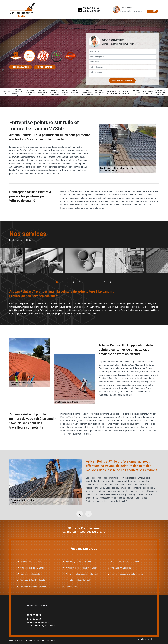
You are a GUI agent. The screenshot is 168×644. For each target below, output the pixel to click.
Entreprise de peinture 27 (30, 93)
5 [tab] (80, 282)
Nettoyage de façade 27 (124, 93)
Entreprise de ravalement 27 (43, 93)
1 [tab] (57, 282)
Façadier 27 (6, 93)
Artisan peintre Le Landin (121, 568)
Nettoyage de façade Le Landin (33, 580)
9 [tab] (104, 282)
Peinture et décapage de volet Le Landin (81, 568)
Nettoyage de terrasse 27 (135, 93)
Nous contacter (45, 67)
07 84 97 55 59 (92, 12)
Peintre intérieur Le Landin (31, 562)
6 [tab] (86, 282)
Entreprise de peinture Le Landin (78, 580)
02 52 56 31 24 (92, 8)
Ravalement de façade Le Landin (33, 574)
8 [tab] (98, 282)
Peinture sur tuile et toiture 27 (55, 93)
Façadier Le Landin (73, 586)
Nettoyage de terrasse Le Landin (33, 586)
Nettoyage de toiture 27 (100, 93)
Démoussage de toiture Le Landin (79, 562)
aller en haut (144, 639)
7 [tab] (92, 282)
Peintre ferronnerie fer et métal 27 (87, 93)
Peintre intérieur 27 (75, 93)
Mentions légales (49, 640)
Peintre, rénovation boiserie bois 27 (17, 93)
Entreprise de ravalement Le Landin (125, 562)
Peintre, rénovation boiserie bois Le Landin (82, 574)
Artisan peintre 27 (65, 93)
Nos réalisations (21, 67)
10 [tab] (110, 282)
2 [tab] (63, 282)
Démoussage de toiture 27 (148, 93)
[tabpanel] (44, 262)
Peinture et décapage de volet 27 (160, 93)
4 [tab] (74, 282)
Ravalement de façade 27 (112, 93)
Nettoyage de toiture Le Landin (32, 568)
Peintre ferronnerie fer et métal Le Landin (127, 574)
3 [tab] (68, 282)
